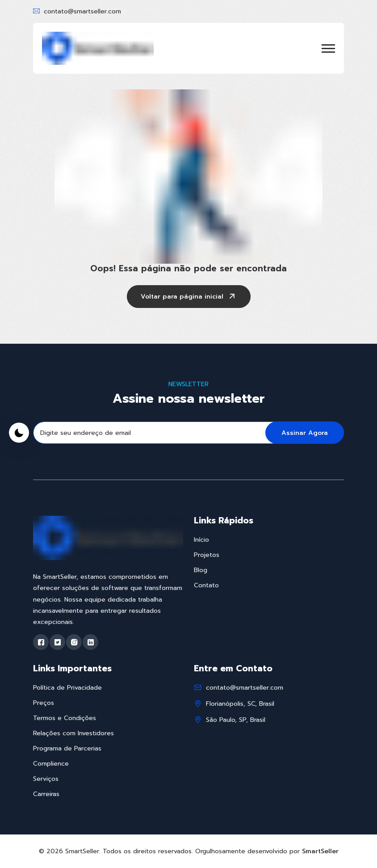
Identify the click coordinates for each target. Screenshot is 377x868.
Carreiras (46, 794)
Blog (201, 570)
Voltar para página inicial (189, 297)
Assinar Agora (305, 433)
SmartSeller (320, 851)
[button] (328, 48)
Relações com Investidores (73, 733)
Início (201, 540)
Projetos (207, 555)
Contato (206, 585)
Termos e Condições (65, 718)
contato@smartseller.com (82, 11)
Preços (44, 703)
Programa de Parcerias (67, 748)
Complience (51, 764)
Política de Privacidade (67, 688)
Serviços (46, 779)
